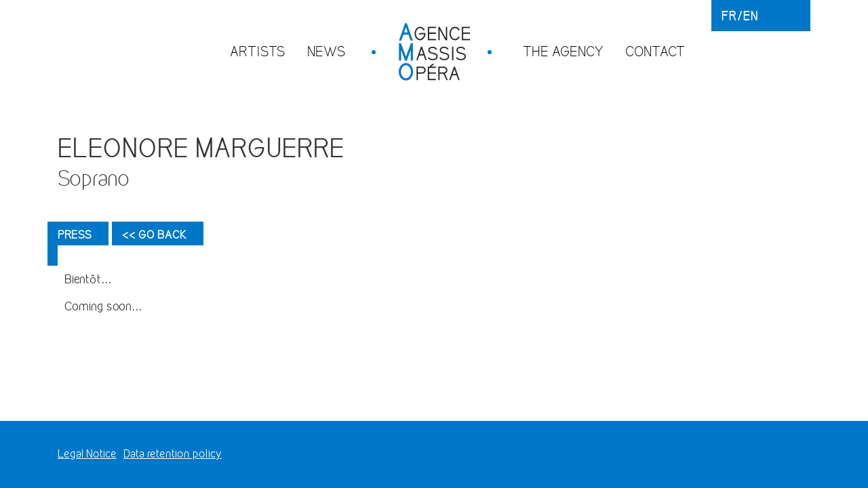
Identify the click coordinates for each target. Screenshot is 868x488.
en (751, 16)
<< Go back (154, 235)
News (327, 51)
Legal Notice (87, 454)
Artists (258, 51)
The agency (563, 51)
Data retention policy (173, 454)
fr (729, 16)
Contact (655, 51)
